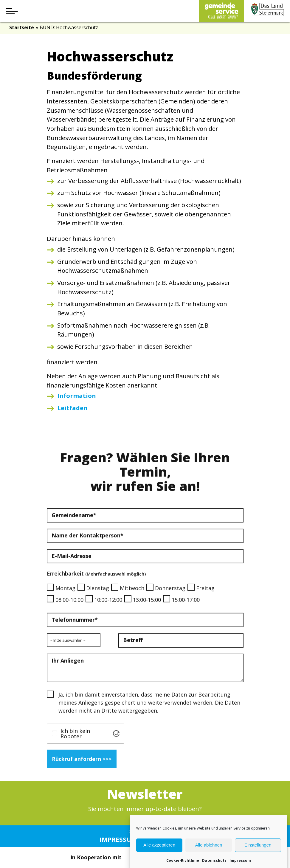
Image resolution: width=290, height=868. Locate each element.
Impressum (118, 839)
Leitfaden (72, 408)
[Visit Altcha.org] (116, 741)
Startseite (22, 27)
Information (77, 396)
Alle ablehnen (209, 855)
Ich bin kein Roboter (75, 741)
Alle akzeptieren (159, 855)
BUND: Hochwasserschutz (69, 27)
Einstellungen (258, 855)
